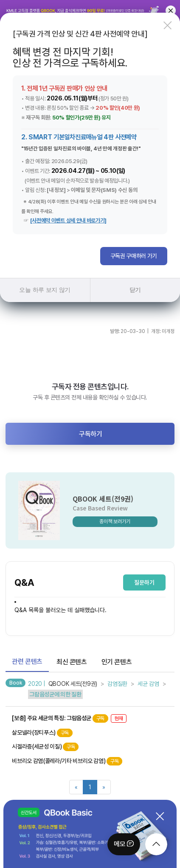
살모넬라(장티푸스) (42, 733)
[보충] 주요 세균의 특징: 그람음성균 (69, 718)
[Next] (104, 787)
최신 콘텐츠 (72, 662)
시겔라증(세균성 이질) (45, 747)
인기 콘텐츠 (117, 662)
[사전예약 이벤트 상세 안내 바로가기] (68, 220)
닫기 (135, 290)
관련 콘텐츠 (27, 661)
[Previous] (76, 787)
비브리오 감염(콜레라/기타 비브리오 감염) (67, 761)
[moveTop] (156, 844)
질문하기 (144, 582)
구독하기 (90, 434)
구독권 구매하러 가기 (134, 256)
